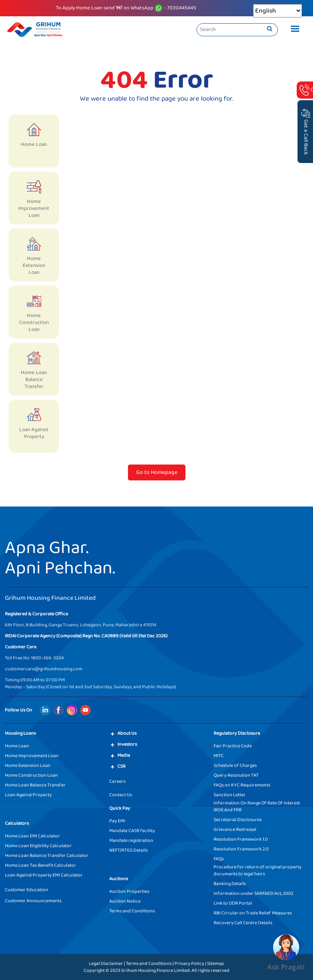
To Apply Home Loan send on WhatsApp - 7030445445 (126, 8)
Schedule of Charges (235, 765)
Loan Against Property (28, 795)
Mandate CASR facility (132, 831)
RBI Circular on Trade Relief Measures (253, 913)
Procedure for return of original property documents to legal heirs (258, 870)
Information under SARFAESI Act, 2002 (253, 893)
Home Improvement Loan (32, 756)
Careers (117, 781)
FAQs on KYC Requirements (242, 785)
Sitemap (216, 963)
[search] (270, 29)
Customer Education (26, 890)
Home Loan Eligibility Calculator (38, 846)
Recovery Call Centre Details (243, 923)
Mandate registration (131, 840)
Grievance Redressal (235, 829)
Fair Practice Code (233, 746)
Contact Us (121, 795)
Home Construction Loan (31, 775)
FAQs (219, 859)
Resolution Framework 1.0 (241, 839)
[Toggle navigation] (293, 30)
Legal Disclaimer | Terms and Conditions (130, 963)
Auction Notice (125, 901)
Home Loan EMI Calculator (32, 836)
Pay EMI (117, 821)
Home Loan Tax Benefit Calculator (41, 865)
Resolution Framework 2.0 (241, 849)
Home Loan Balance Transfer (35, 785)
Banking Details (230, 884)
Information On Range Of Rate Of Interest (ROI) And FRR (257, 806)
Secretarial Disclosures (238, 820)
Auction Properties (129, 891)
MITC (219, 756)
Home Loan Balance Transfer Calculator (47, 856)
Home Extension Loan (28, 765)
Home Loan (17, 746)
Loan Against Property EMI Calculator (44, 875)
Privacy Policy (189, 963)
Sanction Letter (230, 795)
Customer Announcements (33, 901)
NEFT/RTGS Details (128, 850)
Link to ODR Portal (233, 903)
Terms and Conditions (132, 911)
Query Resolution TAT (236, 775)
